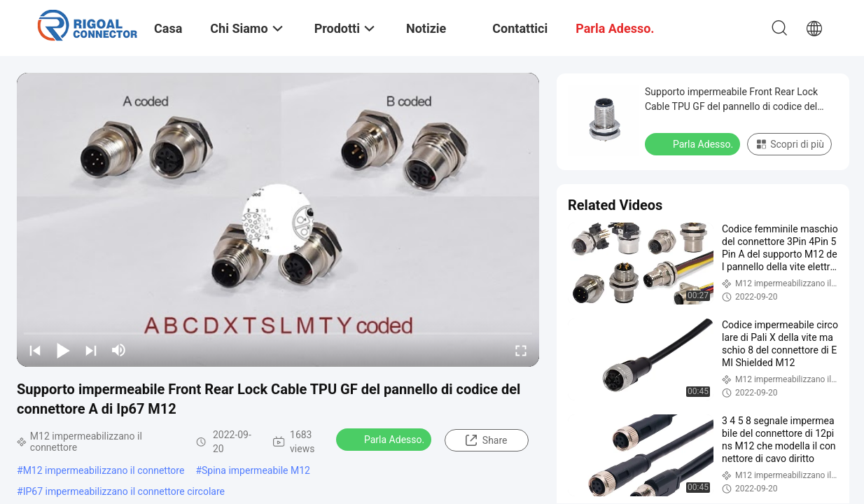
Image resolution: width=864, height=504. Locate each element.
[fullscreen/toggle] (521, 350)
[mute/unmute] (119, 350)
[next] (91, 350)
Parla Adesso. (385, 439)
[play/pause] (63, 350)
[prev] (35, 350)
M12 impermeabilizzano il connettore (104, 470)
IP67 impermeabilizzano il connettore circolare (124, 491)
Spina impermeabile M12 (256, 470)
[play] (278, 220)
